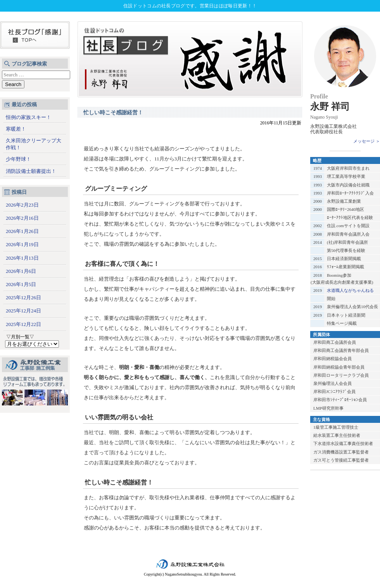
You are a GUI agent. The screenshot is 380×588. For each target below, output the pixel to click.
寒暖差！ (16, 129)
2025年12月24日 (23, 311)
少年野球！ (18, 159)
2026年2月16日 (22, 218)
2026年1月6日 (21, 271)
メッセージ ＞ (367, 141)
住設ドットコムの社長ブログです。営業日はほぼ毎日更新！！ (190, 6)
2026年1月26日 (22, 231)
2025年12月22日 (23, 324)
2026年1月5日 (21, 284)
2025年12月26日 (23, 297)
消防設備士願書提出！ (31, 171)
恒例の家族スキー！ (28, 117)
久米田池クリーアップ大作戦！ (34, 144)
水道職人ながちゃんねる (350, 290)
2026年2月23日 (22, 205)
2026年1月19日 (22, 244)
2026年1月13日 (22, 258)
